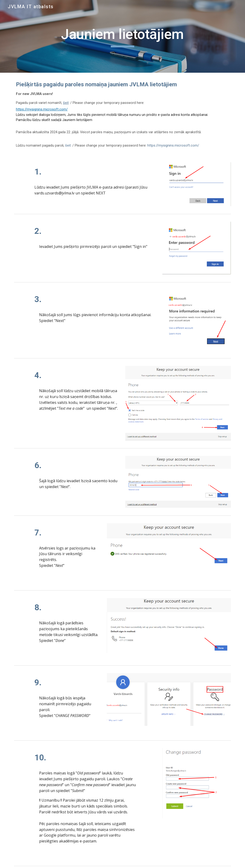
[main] (122, 36)
